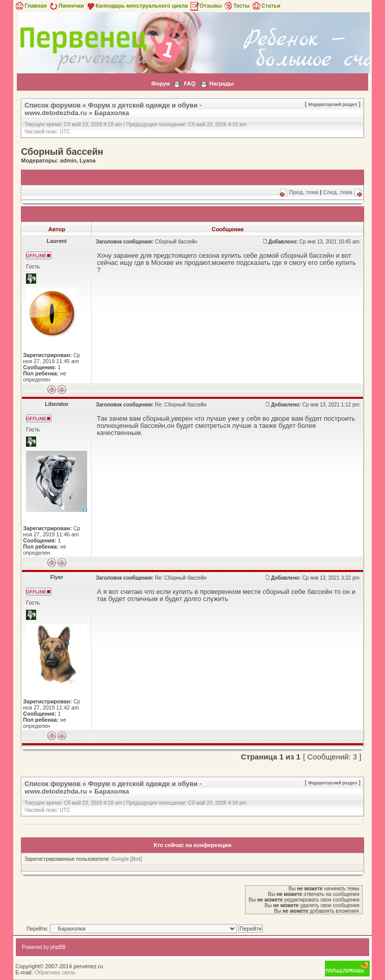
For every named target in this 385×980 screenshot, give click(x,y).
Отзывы (206, 6)
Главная (30, 6)
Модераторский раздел (333, 104)
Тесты (236, 6)
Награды (222, 84)
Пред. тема (304, 192)
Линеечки (66, 6)
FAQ (190, 84)
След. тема (338, 192)
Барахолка (112, 113)
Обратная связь (55, 972)
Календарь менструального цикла (137, 6)
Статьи (266, 6)
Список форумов (52, 105)
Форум (161, 84)
